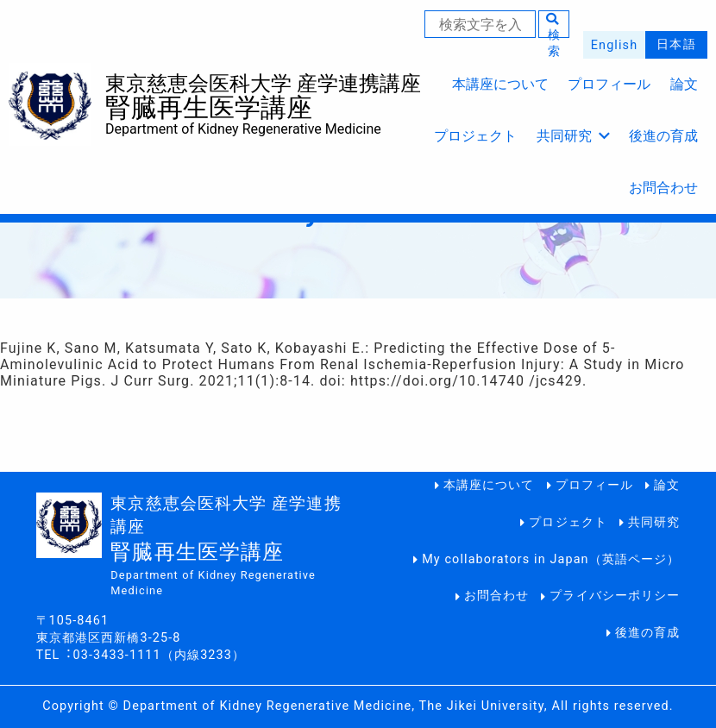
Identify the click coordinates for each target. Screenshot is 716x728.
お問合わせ (663, 188)
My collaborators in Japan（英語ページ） (551, 559)
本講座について (500, 84)
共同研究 (573, 136)
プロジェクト (475, 136)
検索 (553, 25)
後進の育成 (663, 136)
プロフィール (609, 84)
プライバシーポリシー (615, 596)
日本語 (676, 44)
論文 (684, 84)
